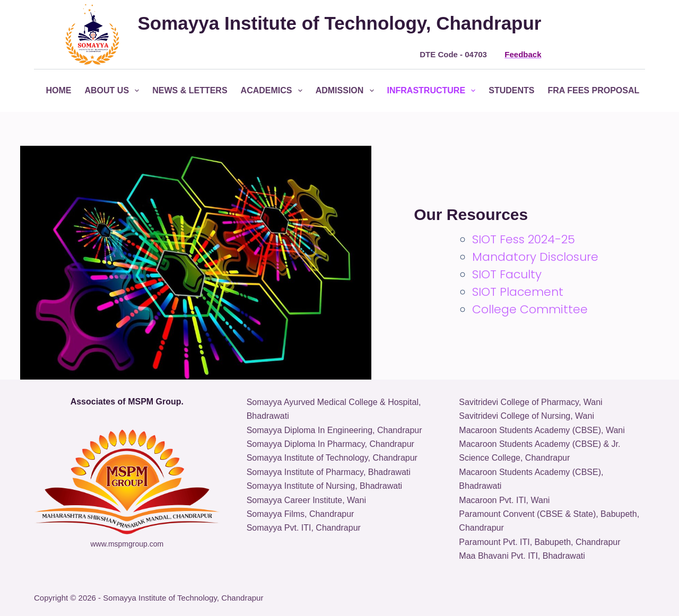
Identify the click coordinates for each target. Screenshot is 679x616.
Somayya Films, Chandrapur (301, 514)
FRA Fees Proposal (601, 91)
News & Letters (190, 90)
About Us (114, 91)
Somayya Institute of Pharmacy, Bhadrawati (329, 472)
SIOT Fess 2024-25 (524, 239)
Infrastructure (434, 91)
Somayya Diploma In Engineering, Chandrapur (334, 430)
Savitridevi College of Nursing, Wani (526, 416)
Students (511, 90)
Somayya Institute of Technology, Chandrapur (332, 458)
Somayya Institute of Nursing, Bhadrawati (324, 486)
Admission (347, 91)
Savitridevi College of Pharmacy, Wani (530, 402)
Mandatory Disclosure (535, 257)
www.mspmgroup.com (127, 544)
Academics (274, 91)
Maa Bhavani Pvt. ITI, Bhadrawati (522, 556)
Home (59, 90)
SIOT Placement (518, 292)
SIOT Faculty (507, 274)
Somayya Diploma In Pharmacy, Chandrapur (330, 444)
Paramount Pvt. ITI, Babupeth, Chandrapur (539, 542)
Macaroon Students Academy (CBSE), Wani (542, 430)
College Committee (530, 309)
